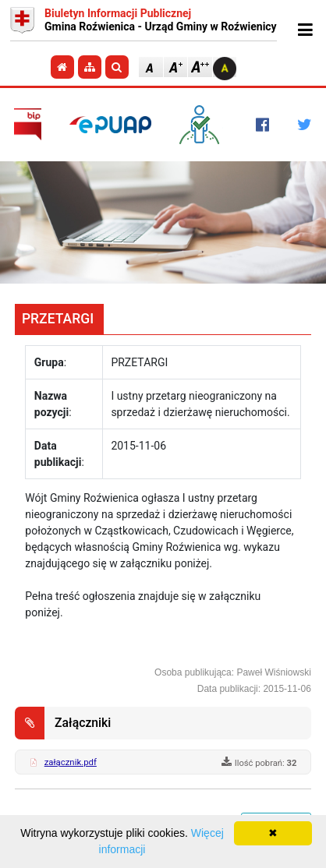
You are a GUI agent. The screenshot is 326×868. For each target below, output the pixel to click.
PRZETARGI (58, 319)
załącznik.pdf (71, 762)
